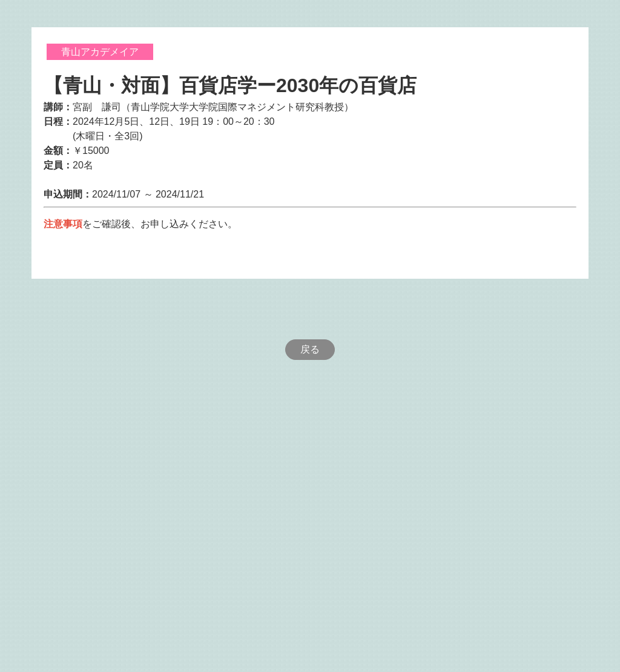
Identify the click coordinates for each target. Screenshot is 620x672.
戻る (310, 349)
